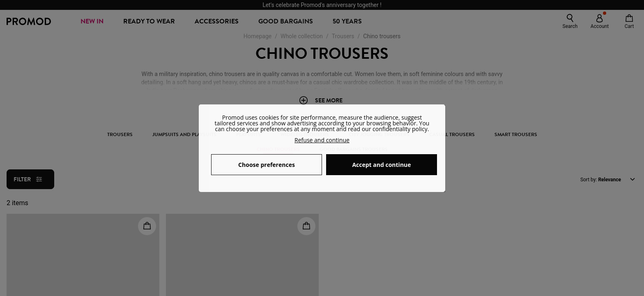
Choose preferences (267, 165)
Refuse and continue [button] (322, 140)
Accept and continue (381, 165)
